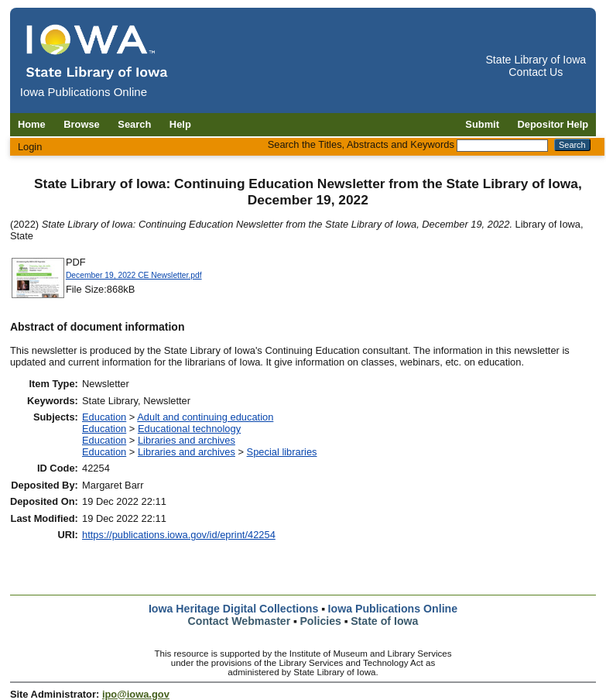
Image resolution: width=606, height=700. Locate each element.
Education (104, 417)
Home (32, 124)
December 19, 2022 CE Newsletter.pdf (134, 275)
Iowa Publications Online (393, 609)
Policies (320, 621)
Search (134, 124)
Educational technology (189, 429)
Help (180, 124)
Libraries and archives (187, 440)
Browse (82, 124)
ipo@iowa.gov (136, 694)
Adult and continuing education (205, 417)
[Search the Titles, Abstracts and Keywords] (502, 146)
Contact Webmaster (240, 621)
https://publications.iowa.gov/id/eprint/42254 (179, 535)
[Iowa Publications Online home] (98, 51)
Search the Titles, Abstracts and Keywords (361, 144)
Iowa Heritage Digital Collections (233, 609)
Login (30, 147)
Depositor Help (553, 124)
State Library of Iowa (536, 60)
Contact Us (536, 72)
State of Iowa (384, 621)
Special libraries (282, 452)
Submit (482, 124)
